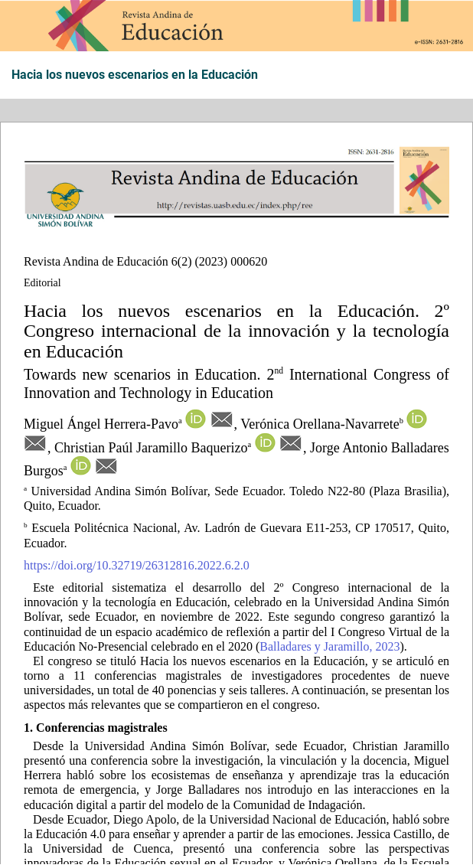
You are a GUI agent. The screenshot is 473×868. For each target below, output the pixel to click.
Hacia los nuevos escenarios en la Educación (135, 75)
